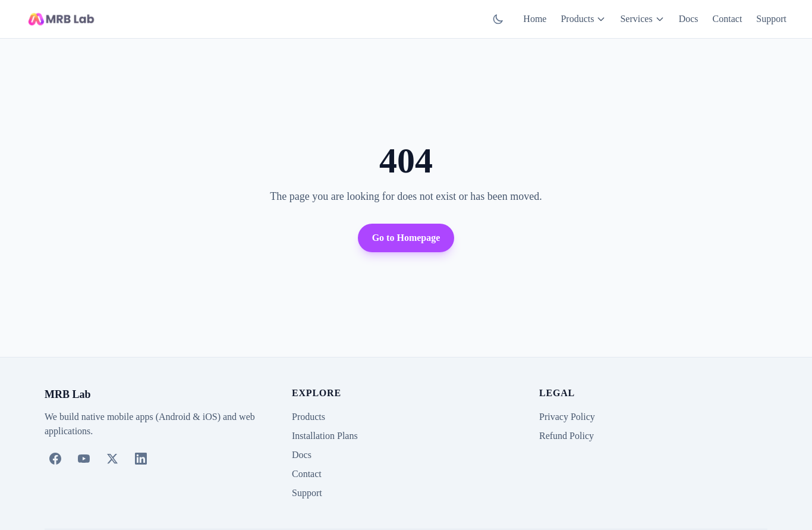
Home (535, 19)
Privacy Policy (567, 417)
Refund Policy (566, 436)
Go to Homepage (406, 238)
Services (642, 19)
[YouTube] (84, 459)
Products (583, 19)
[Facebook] (55, 459)
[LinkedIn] (141, 459)
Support (771, 19)
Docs (689, 19)
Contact (728, 19)
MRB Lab (68, 394)
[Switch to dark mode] (498, 19)
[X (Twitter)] (112, 459)
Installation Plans (325, 436)
